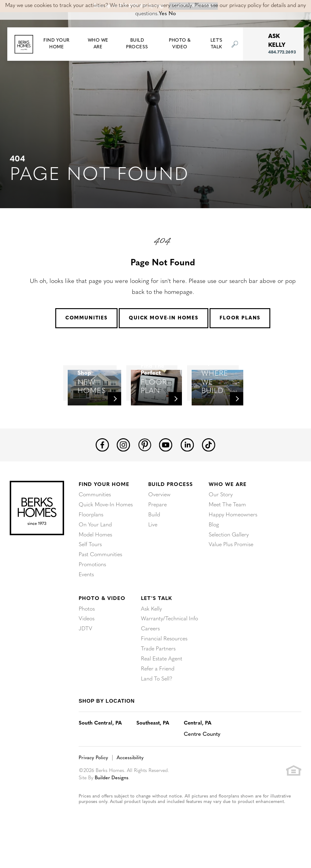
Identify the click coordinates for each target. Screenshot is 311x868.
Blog (214, 549)
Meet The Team (227, 530)
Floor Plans (240, 318)
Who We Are (228, 510)
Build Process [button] (137, 44)
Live (153, 549)
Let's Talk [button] (217, 44)
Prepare (157, 530)
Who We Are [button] (98, 44)
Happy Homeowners (233, 539)
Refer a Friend (158, 690)
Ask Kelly (151, 632)
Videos (87, 641)
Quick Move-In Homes (164, 318)
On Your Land (95, 549)
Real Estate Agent (162, 680)
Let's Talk (156, 621)
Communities (86, 318)
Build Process (171, 510)
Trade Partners (158, 671)
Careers (150, 651)
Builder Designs (112, 798)
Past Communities (100, 578)
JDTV (85, 651)
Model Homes (95, 559)
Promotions (92, 588)
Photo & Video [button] (180, 44)
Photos (87, 632)
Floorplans (91, 539)
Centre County (202, 755)
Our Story (221, 520)
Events (86, 598)
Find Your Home (104, 510)
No (172, 14)
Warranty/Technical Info (169, 641)
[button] (56, 44)
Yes (163, 14)
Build (154, 539)
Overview (159, 520)
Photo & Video (102, 621)
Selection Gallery (229, 559)
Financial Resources (164, 661)
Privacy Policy (93, 779)
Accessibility (130, 779)
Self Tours (90, 568)
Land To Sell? (157, 700)
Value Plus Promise (231, 568)
